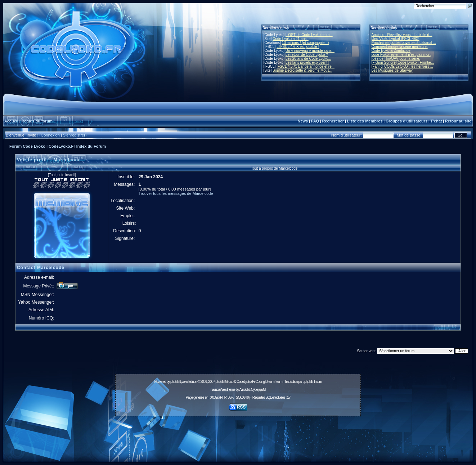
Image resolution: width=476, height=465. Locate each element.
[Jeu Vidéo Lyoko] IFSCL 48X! (396, 39)
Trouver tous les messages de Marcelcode (176, 193)
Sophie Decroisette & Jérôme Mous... (302, 70)
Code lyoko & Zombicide (391, 51)
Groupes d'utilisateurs (407, 121)
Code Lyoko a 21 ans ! (291, 39)
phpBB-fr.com (313, 382)
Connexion (50, 135)
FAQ (315, 121)
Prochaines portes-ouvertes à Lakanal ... (404, 43)
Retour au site (458, 121)
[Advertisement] (238, 435)
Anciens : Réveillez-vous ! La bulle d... (402, 35)
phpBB (175, 382)
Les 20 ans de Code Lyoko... (308, 59)
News (303, 121)
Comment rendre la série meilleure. (400, 47)
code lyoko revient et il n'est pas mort (401, 55)
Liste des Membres (365, 121)
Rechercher (333, 121)
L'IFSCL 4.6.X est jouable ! (298, 47)
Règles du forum (37, 121)
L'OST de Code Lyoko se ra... (309, 35)
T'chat (436, 121)
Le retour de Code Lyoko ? (307, 55)
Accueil (11, 121)
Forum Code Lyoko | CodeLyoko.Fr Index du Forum (58, 146)
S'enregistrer (74, 135)
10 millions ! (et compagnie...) (306, 43)
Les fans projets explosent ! (307, 62)
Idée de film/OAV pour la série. (396, 59)
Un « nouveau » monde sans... (310, 51)
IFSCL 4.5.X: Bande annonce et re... (306, 66)
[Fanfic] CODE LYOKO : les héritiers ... (403, 66)
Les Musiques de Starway (392, 70)
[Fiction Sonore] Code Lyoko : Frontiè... (403, 62)
